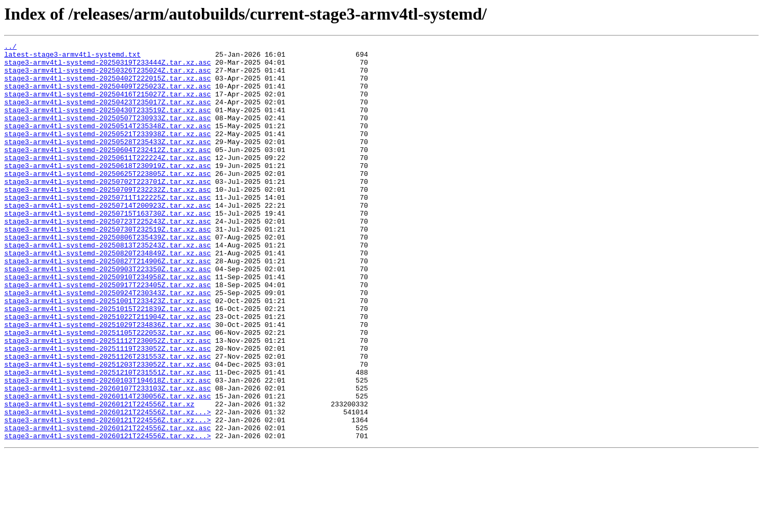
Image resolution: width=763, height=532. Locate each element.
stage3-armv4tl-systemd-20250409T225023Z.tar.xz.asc (108, 95)
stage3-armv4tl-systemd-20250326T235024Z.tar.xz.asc (108, 76)
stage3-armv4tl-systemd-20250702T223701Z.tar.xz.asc (108, 210)
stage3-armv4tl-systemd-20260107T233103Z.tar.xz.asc (108, 458)
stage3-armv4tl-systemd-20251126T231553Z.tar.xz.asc (108, 420)
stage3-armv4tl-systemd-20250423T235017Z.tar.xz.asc (108, 114)
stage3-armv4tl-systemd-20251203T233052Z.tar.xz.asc (108, 429)
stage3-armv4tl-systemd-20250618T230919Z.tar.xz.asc (108, 191)
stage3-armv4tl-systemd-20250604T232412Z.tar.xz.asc (108, 172)
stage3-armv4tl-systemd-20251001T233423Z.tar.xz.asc (108, 353)
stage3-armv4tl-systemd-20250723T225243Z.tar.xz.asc (108, 258)
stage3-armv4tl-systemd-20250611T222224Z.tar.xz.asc (108, 181)
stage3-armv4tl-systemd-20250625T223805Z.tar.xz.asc (108, 200)
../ (10, 48)
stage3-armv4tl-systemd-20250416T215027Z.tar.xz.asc (108, 105)
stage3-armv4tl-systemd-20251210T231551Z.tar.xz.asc (108, 439)
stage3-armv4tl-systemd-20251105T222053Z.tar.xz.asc (108, 391)
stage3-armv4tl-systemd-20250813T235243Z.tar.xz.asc (108, 286)
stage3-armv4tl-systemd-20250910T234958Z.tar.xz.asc (108, 324)
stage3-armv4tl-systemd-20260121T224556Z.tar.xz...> (108, 486)
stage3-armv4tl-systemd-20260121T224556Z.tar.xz (99, 477)
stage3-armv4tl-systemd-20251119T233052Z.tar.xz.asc (108, 410)
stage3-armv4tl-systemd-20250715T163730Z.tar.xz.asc (108, 248)
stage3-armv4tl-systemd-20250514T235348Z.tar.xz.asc (108, 143)
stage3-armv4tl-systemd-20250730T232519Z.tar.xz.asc (108, 267)
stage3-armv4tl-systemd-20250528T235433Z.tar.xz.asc (108, 162)
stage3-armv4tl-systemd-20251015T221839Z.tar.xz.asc (108, 362)
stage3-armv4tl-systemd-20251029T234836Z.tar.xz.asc (108, 382)
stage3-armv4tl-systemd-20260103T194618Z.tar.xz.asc (108, 448)
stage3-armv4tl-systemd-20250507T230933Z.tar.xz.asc (108, 134)
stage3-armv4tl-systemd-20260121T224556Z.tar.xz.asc (108, 506)
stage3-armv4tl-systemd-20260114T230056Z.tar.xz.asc (108, 467)
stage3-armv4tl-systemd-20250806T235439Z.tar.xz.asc (108, 277)
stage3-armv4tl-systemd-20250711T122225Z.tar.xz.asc (108, 229)
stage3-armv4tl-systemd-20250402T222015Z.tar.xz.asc (108, 86)
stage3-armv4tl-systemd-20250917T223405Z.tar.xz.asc (108, 334)
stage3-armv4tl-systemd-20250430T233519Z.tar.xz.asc (108, 124)
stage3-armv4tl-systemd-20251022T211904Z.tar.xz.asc (108, 372)
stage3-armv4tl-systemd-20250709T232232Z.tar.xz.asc (108, 219)
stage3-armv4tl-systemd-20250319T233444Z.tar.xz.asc (108, 67)
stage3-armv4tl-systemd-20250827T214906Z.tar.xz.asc (108, 305)
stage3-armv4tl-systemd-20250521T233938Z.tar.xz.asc (108, 153)
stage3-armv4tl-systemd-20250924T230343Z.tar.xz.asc (108, 343)
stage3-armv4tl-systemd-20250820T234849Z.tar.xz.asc (108, 296)
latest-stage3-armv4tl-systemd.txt (72, 57)
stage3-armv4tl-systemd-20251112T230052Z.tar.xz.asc (108, 401)
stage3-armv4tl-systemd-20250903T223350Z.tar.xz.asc (108, 315)
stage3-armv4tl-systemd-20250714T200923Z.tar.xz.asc (108, 238)
